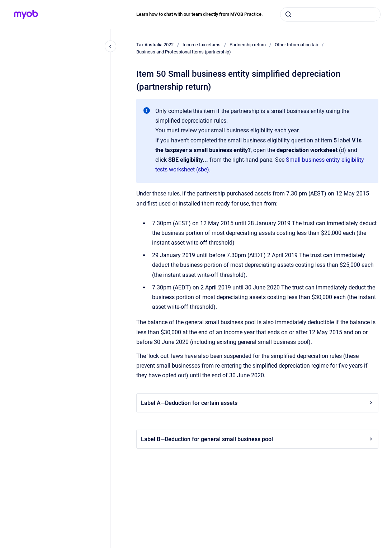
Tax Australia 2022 (155, 45)
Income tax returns (202, 45)
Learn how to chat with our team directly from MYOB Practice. (200, 14)
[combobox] (330, 14)
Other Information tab (296, 45)
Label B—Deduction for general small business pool (257, 439)
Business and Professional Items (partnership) (184, 52)
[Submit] (288, 14)
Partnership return (248, 45)
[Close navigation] (110, 46)
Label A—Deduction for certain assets (257, 403)
